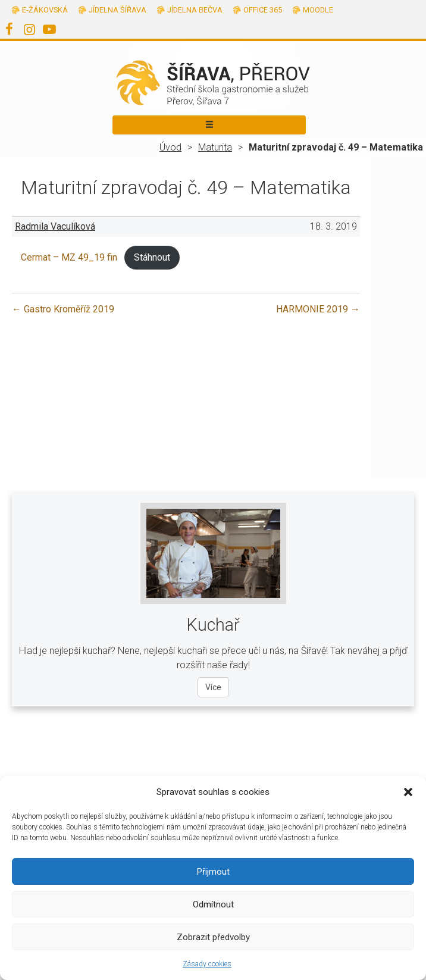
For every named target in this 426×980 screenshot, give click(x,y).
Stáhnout (152, 257)
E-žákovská (45, 10)
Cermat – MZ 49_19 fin (69, 257)
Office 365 (263, 10)
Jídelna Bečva (195, 10)
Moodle (318, 10)
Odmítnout (213, 904)
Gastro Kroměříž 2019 (63, 309)
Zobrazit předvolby (213, 937)
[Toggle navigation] (209, 125)
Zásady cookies (207, 964)
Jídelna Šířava (118, 10)
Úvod (170, 147)
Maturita (215, 147)
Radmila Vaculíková (55, 226)
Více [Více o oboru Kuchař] (213, 687)
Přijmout (213, 872)
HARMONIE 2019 (318, 309)
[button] (408, 792)
